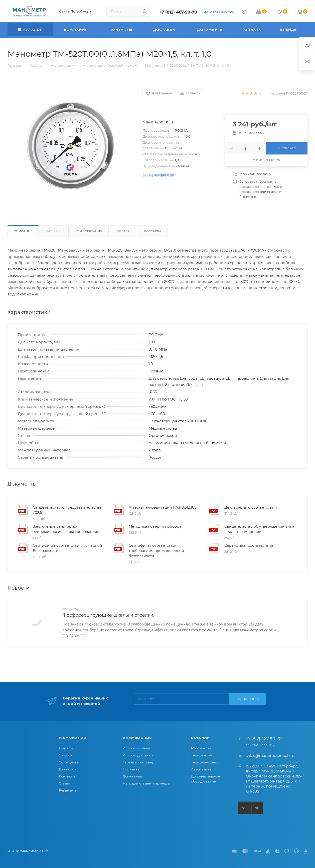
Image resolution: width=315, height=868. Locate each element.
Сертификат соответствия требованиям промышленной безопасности (156, 551)
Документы (132, 776)
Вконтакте (244, 808)
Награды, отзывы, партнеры (146, 783)
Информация (137, 738)
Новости (66, 748)
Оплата (123, 231)
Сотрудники (69, 762)
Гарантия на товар (138, 762)
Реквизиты (68, 790)
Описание (23, 231)
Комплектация (89, 231)
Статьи (64, 783)
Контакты (67, 776)
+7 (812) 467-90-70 (178, 12)
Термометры (202, 755)
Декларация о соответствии (251, 507)
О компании (73, 738)
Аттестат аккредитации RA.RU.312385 (163, 507)
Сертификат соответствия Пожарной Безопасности (67, 548)
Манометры (201, 748)
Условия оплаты (136, 748)
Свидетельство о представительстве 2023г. (67, 510)
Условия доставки (138, 755)
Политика (131, 769)
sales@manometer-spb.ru (270, 756)
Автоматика (201, 769)
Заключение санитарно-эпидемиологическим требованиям (66, 529)
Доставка (153, 231)
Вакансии (67, 769)
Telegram (257, 808)
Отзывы (53, 231)
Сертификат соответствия (249, 545)
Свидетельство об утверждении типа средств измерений (259, 529)
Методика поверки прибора (155, 526)
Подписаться (248, 699)
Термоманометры (206, 762)
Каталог (200, 738)
